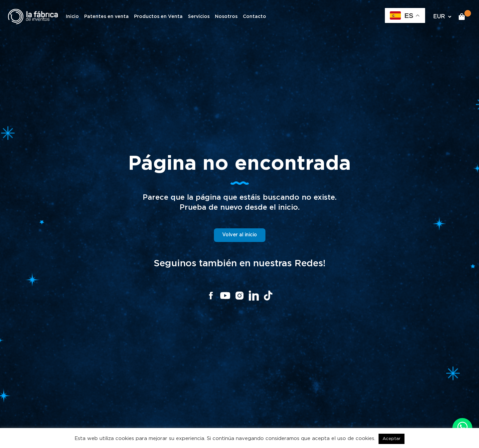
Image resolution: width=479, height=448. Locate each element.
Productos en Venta (158, 17)
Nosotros (226, 17)
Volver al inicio (240, 235)
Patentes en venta (106, 17)
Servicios (199, 17)
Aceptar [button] (392, 439)
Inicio (72, 17)
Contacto (254, 17)
